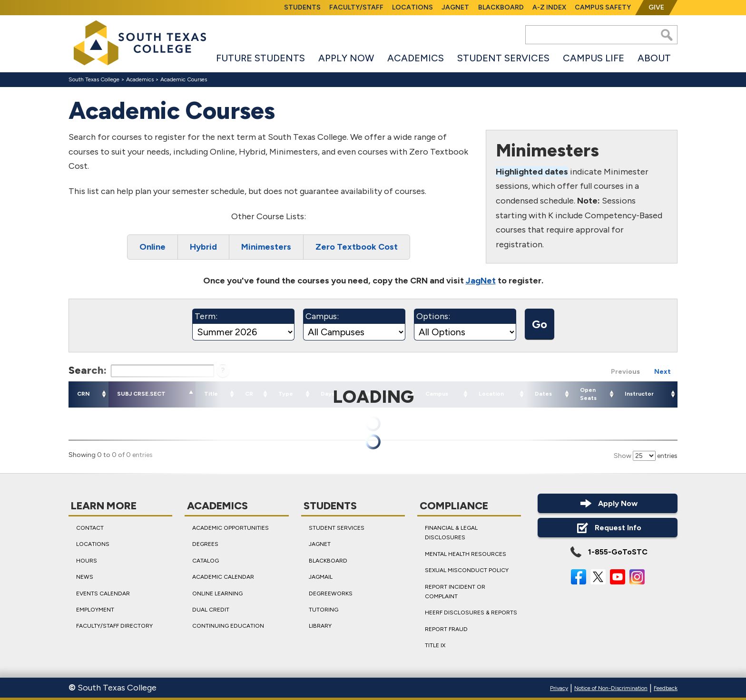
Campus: (322, 316)
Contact (90, 528)
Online (152, 247)
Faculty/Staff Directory (114, 626)
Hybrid (203, 247)
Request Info (608, 528)
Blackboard (501, 7)
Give (656, 7)
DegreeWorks (331, 593)
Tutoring (324, 610)
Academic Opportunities (231, 528)
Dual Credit (211, 610)
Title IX (435, 645)
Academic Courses (184, 79)
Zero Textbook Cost (357, 247)
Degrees (205, 544)
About (654, 58)
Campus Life (594, 58)
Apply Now (346, 58)
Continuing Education (228, 626)
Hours (87, 561)
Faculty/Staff (356, 7)
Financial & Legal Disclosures (451, 533)
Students (302, 7)
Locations (412, 7)
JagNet (455, 7)
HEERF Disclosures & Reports (471, 613)
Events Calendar (103, 593)
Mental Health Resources (466, 554)
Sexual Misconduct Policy (467, 570)
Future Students (260, 58)
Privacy (559, 688)
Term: (206, 316)
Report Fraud (446, 629)
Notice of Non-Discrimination (611, 688)
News (85, 577)
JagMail (321, 577)
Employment (95, 610)
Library (320, 626)
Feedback (666, 688)
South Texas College (94, 79)
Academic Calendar (223, 577)
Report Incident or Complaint (455, 592)
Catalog (206, 561)
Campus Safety (603, 7)
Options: (433, 316)
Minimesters (266, 247)
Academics (416, 58)
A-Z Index (549, 7)
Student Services (503, 58)
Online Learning (217, 593)
